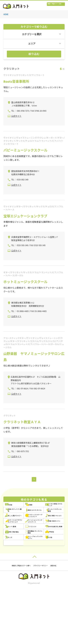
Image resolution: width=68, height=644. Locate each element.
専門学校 (45, 575)
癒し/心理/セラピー (20, 534)
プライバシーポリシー (28, 621)
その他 (13, 592)
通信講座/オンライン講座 (21, 575)
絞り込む (34, 54)
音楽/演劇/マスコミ (20, 542)
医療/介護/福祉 (49, 567)
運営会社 (46, 621)
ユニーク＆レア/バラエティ (51, 583)
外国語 (44, 509)
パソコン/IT (47, 559)
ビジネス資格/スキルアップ (21, 517)
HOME (6, 15)
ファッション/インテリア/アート (21, 550)
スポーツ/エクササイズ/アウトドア (51, 542)
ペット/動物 (16, 559)
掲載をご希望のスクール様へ (49, 6)
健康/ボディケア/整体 (52, 517)
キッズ (13, 583)
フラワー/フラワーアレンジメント (51, 534)
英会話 (13, 509)
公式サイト (16, 116)
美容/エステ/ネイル (20, 525)
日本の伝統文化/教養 (21, 567)
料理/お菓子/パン (50, 550)
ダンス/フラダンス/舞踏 (52, 525)
